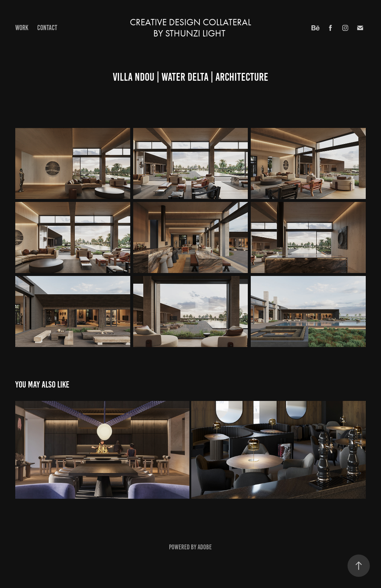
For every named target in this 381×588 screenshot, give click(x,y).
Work (22, 28)
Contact (47, 28)
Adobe (205, 547)
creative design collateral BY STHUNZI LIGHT (192, 28)
